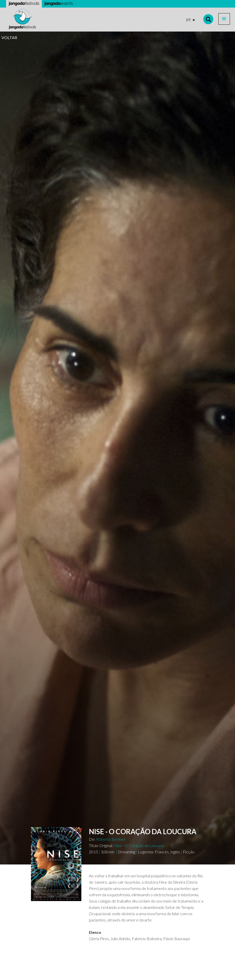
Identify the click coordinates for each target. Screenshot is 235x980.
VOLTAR (9, 37)
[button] (224, 19)
